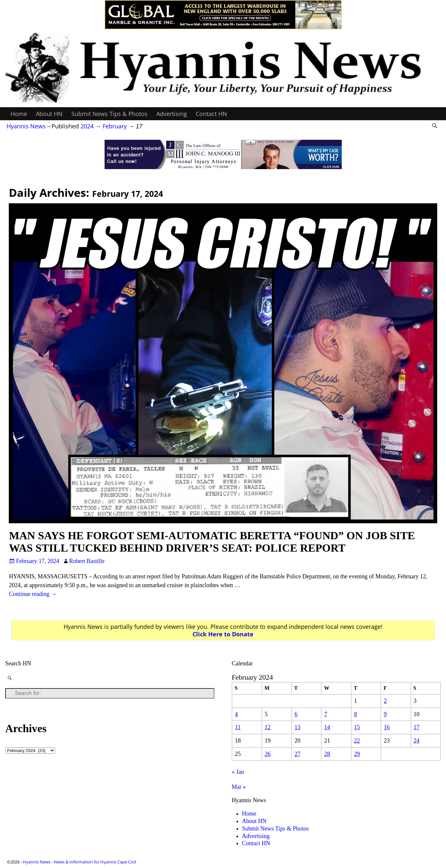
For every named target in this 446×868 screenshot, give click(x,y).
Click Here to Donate (223, 634)
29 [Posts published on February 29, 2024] (357, 754)
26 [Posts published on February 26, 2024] (267, 754)
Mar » (239, 787)
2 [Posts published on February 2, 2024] (385, 701)
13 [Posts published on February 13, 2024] (297, 727)
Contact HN (211, 114)
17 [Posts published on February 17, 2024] (416, 727)
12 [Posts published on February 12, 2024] (267, 727)
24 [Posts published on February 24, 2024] (416, 741)
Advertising (172, 114)
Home (19, 114)
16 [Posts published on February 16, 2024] (387, 727)
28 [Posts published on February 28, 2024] (327, 754)
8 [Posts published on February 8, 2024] (356, 714)
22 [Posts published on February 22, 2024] (357, 741)
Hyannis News (26, 126)
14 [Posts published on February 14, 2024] (327, 727)
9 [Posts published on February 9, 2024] (385, 714)
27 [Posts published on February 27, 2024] (297, 754)
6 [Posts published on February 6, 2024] (296, 714)
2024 (87, 126)
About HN (49, 114)
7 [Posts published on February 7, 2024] (326, 714)
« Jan (238, 772)
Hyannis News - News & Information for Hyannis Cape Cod (79, 862)
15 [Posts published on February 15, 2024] (357, 727)
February (115, 126)
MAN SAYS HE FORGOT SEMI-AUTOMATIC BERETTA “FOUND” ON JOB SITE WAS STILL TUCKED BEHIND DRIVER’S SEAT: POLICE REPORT (212, 542)
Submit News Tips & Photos (109, 114)
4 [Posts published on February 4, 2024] (236, 714)
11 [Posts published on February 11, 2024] (238, 727)
